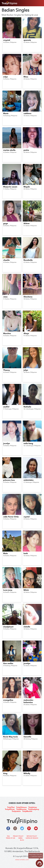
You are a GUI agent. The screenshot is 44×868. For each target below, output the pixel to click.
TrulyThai (11, 807)
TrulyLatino (16, 811)
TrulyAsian (33, 807)
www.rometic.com (22, 860)
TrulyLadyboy (34, 809)
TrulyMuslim (27, 811)
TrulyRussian (21, 809)
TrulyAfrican (10, 809)
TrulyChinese (21, 807)
